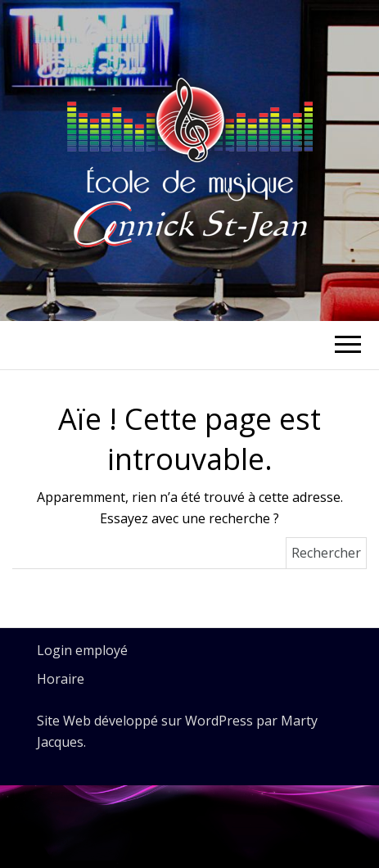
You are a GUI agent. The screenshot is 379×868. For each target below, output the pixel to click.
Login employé (82, 650)
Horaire (61, 679)
